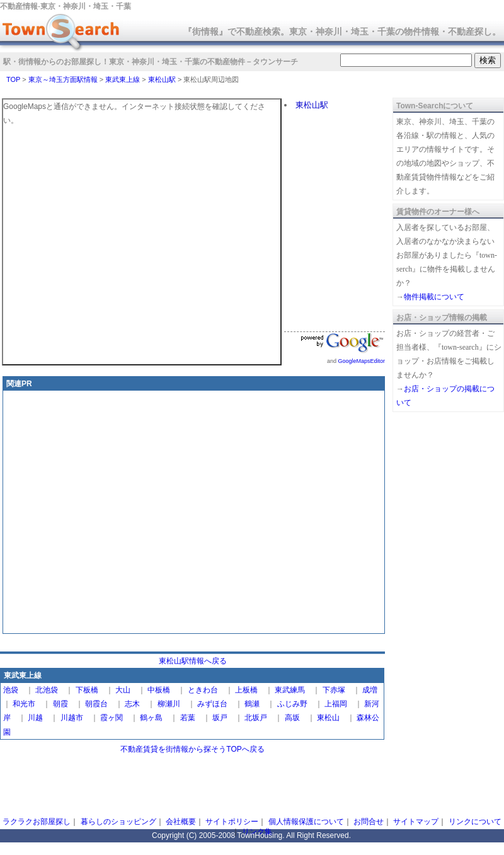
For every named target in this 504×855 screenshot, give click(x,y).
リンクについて (475, 822)
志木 (132, 704)
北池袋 (47, 690)
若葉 (188, 718)
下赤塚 (334, 690)
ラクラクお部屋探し (37, 822)
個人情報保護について (306, 822)
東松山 (328, 718)
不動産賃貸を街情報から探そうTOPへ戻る (192, 749)
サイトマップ (416, 822)
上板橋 (246, 690)
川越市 (72, 718)
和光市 (24, 704)
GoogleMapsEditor (361, 361)
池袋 (11, 690)
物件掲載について (434, 297)
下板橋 (87, 690)
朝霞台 (96, 704)
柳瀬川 (169, 704)
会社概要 (181, 822)
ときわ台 (203, 690)
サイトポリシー (232, 822)
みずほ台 (212, 704)
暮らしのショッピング (118, 822)
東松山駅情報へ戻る (193, 661)
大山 (123, 690)
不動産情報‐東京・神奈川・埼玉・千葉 (66, 6)
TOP (13, 79)
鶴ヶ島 (151, 718)
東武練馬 (290, 690)
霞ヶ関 (112, 718)
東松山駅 (162, 79)
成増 (370, 690)
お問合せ (369, 822)
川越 (35, 718)
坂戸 (220, 718)
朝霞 (60, 704)
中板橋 (159, 690)
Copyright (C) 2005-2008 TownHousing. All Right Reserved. (251, 835)
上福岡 (336, 704)
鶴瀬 (252, 704)
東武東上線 (123, 79)
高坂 (292, 718)
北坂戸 (256, 718)
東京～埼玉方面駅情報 (63, 79)
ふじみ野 (292, 704)
